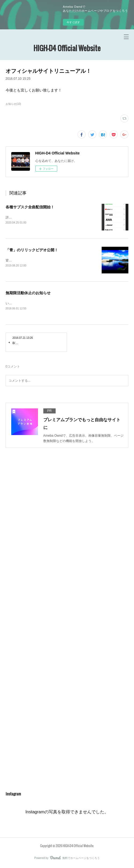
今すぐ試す (73, 22)
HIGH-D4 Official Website (67, 48)
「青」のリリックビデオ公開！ (32, 250)
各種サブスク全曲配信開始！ (30, 207)
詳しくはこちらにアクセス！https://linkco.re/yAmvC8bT (46, 217)
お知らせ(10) (13, 104)
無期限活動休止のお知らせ (28, 293)
